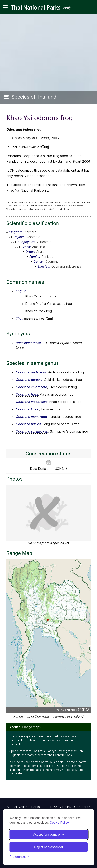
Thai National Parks (42, 9)
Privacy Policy (61, 807)
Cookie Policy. (59, 823)
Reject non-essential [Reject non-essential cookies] (48, 847)
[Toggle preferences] (19, 857)
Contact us (82, 807)
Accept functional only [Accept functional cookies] (49, 834)
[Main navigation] (5, 7)
